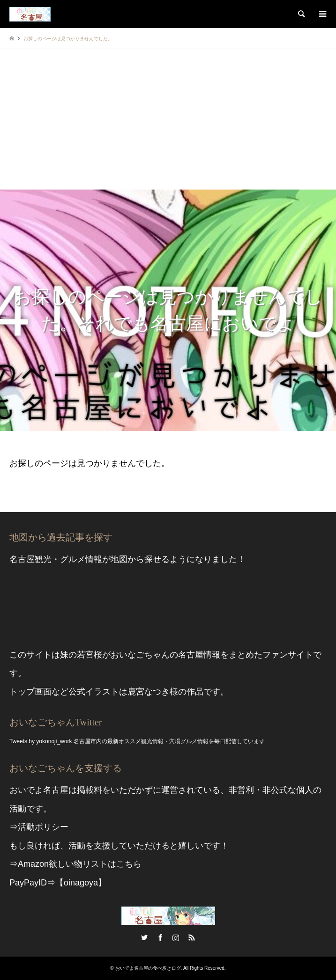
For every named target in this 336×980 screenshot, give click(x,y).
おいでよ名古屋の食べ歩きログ (148, 968)
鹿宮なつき (149, 692)
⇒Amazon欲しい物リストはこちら (75, 864)
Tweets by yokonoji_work (41, 741)
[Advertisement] (168, 119)
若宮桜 (90, 655)
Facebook (160, 937)
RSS (192, 937)
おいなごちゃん (140, 655)
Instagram (176, 937)
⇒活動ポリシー (39, 827)
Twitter (144, 937)
